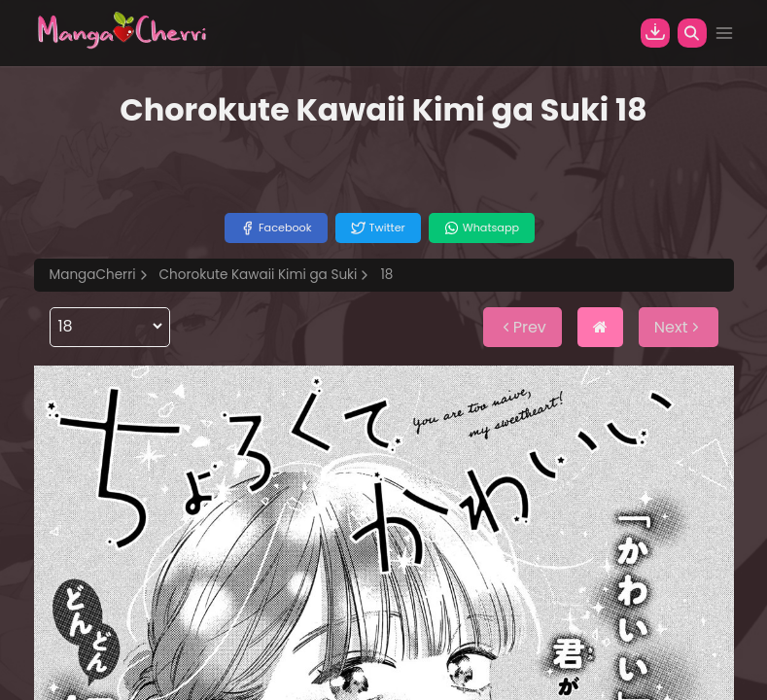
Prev (523, 327)
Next (679, 327)
